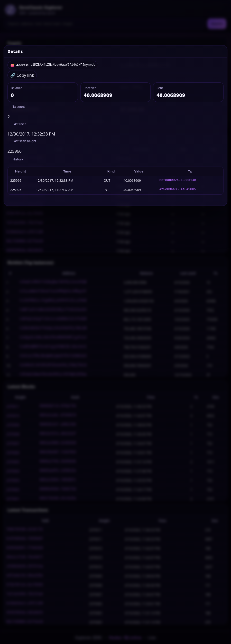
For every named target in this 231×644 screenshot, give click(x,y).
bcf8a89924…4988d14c (178, 181)
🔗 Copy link (22, 75)
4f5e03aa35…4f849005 (178, 190)
